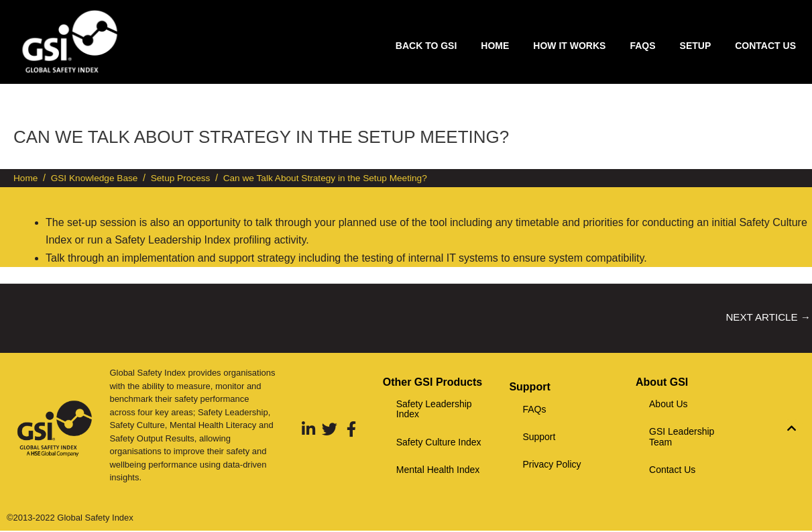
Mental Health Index (438, 471)
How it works (569, 46)
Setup (696, 46)
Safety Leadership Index (434, 410)
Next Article (766, 318)
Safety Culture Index (439, 443)
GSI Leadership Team (682, 438)
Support (539, 438)
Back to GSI (426, 46)
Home (495, 46)
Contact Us (765, 46)
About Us (669, 405)
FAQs (642, 46)
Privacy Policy (552, 466)
